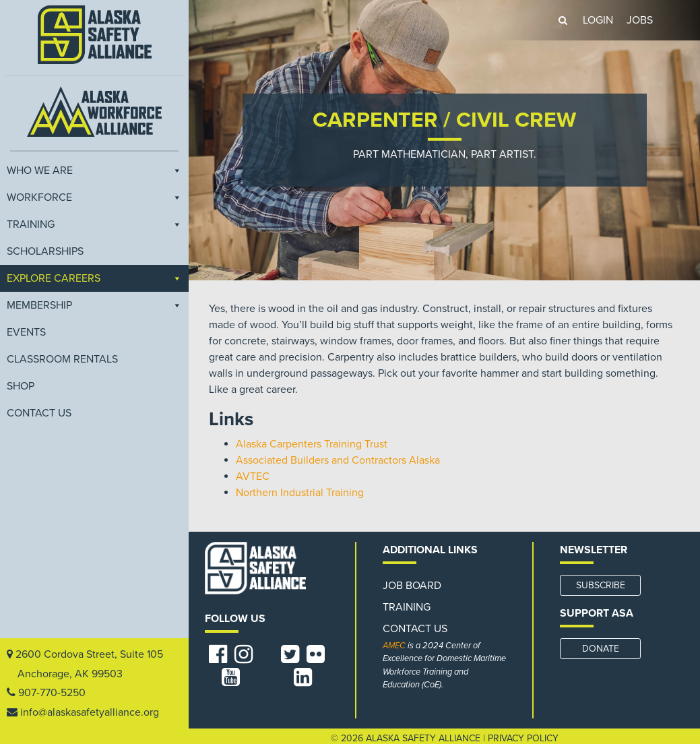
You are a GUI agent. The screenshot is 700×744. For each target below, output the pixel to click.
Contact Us (39, 413)
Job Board (412, 586)
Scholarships (45, 251)
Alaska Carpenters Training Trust (312, 444)
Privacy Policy (523, 738)
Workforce (94, 197)
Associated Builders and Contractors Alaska (338, 460)
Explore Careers (94, 278)
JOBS (640, 20)
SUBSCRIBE (601, 585)
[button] (563, 20)
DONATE (601, 649)
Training (94, 224)
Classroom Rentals (62, 359)
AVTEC (253, 476)
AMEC (394, 646)
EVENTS (26, 332)
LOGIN (598, 20)
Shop (21, 386)
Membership (94, 305)
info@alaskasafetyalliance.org (90, 712)
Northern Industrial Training (300, 493)
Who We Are (94, 170)
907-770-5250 (52, 693)
